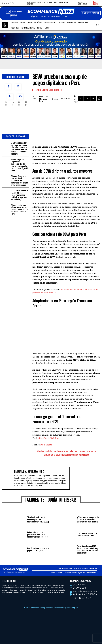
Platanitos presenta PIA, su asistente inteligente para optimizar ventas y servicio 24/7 (20, 195)
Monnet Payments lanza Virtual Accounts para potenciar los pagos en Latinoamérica (20, 181)
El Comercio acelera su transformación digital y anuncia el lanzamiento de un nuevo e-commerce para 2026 (19, 148)
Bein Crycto (46, 445)
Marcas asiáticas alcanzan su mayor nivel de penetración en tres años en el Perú (20, 209)
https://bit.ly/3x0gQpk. (49, 438)
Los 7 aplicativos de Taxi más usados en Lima (87, 535)
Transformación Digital (47, 90)
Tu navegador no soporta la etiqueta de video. (51, 46)
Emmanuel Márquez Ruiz (44, 99)
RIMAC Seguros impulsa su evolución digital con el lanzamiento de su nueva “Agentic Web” (20, 165)
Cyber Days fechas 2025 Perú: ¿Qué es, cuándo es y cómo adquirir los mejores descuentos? (88, 550)
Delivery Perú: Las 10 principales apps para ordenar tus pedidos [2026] (38, 535)
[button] (97, 25)
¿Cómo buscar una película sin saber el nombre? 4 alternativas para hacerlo (88, 519)
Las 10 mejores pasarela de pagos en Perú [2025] (38, 549)
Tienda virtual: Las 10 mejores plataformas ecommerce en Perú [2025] (38, 519)
